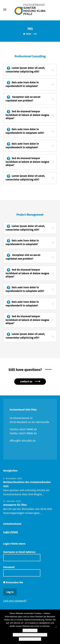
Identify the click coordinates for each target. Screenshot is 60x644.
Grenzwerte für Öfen (15, 505)
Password (22, 571)
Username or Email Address (22, 556)
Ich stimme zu (30, 630)
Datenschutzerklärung (30, 639)
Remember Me (13, 582)
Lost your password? (15, 601)
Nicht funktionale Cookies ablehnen (30, 635)
